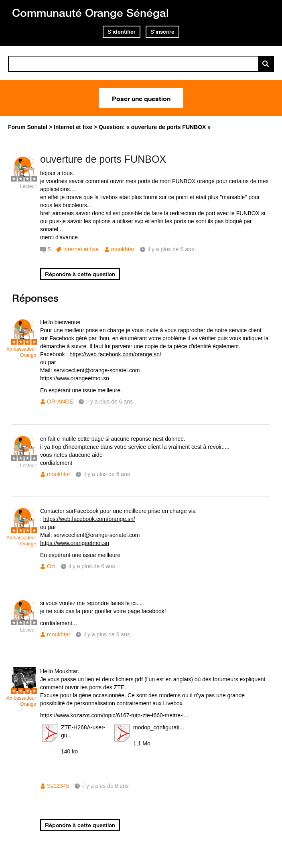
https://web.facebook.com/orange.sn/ (115, 354)
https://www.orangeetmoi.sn (75, 378)
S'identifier (122, 32)
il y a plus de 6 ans (110, 402)
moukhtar (123, 249)
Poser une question (141, 98)
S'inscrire (162, 32)
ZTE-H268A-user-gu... (83, 731)
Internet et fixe (81, 249)
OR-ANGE (60, 402)
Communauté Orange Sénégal (90, 13)
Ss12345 (58, 786)
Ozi (51, 566)
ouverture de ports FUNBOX (103, 159)
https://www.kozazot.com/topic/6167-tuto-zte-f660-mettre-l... (114, 715)
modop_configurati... (159, 727)
